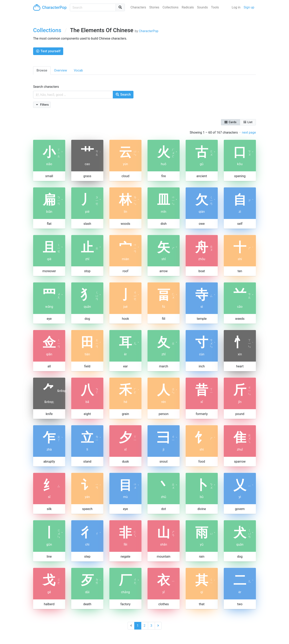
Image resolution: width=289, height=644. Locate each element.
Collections (171, 7)
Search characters (46, 87)
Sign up (249, 7)
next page (249, 132)
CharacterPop (50, 7)
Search (123, 95)
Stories (154, 7)
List (248, 122)
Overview (61, 70)
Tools (215, 7)
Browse (42, 70)
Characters (138, 7)
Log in (236, 7)
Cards (230, 122)
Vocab (78, 70)
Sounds (203, 7)
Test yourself (48, 51)
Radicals (188, 7)
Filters (44, 105)
